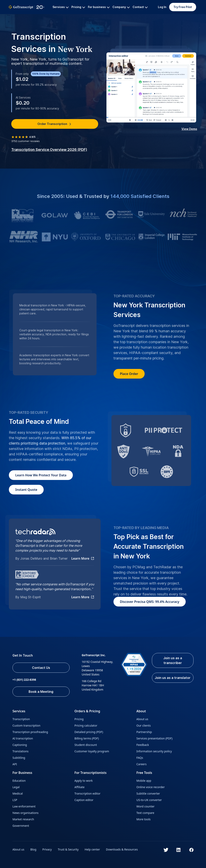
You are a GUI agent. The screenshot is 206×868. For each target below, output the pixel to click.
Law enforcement (24, 806)
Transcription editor (87, 793)
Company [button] (121, 7)
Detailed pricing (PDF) (89, 732)
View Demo (189, 129)
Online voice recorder (151, 787)
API (15, 764)
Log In (162, 7)
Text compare (145, 813)
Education (19, 781)
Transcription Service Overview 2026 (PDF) (49, 150)
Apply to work (83, 781)
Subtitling (19, 758)
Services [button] (61, 7)
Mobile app (144, 781)
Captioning (20, 745)
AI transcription (23, 738)
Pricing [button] (78, 7)
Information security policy (154, 751)
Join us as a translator (173, 678)
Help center (92, 849)
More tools (144, 819)
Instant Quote (26, 490)
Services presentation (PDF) (154, 738)
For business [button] (99, 7)
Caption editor (84, 800)
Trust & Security (68, 849)
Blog (33, 849)
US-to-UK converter (149, 800)
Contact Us (41, 668)
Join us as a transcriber (173, 660)
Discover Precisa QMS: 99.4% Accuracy (150, 602)
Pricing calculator (86, 725)
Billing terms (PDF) (87, 738)
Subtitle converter (148, 793)
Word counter (145, 806)
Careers (141, 764)
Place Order (129, 374)
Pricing (79, 719)
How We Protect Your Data (41, 475)
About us (142, 719)
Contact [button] (140, 7)
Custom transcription (26, 725)
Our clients (144, 725)
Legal (16, 787)
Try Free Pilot (183, 7)
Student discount (86, 745)
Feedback (143, 745)
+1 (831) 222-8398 (24, 680)
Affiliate (79, 787)
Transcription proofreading (30, 732)
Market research (23, 819)
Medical (18, 793)
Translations (21, 751)
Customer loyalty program (92, 751)
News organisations (26, 813)
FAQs (140, 758)
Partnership (144, 732)
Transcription (21, 719)
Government (21, 826)
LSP (15, 800)
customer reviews (25, 141)
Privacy (47, 849)
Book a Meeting (41, 692)
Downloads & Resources (122, 849)
